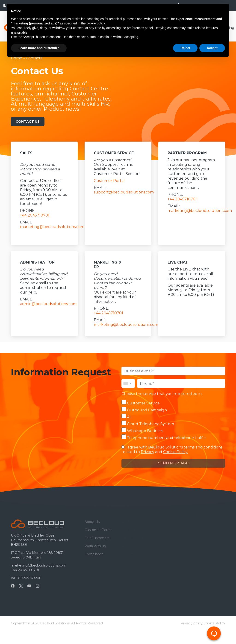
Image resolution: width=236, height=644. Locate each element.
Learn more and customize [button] (39, 48)
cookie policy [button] (96, 23)
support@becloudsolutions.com (124, 192)
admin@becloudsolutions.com (48, 304)
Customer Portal (109, 181)
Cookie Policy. (176, 452)
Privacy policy (192, 623)
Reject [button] (185, 48)
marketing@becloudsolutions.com (52, 227)
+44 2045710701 (35, 215)
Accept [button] (212, 48)
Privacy (147, 452)
